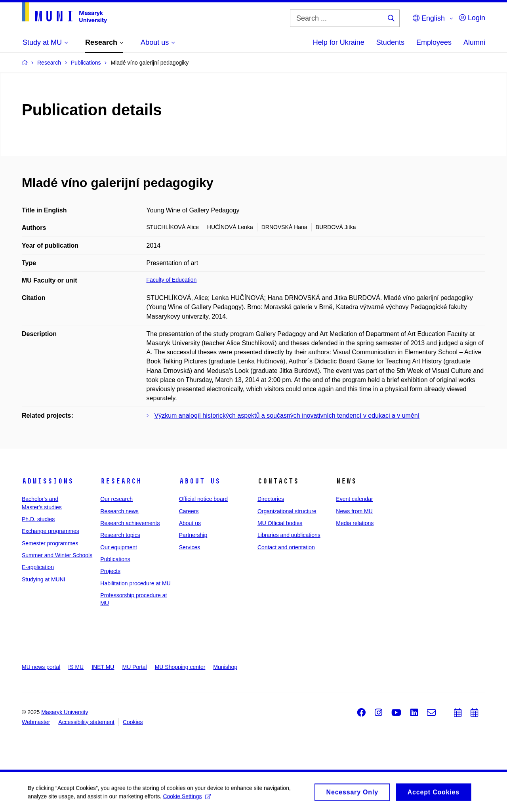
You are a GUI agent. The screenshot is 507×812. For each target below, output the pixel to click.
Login (472, 18)
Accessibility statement (86, 722)
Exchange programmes (51, 531)
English (429, 18)
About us (200, 481)
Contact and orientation (286, 547)
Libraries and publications (289, 535)
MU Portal (134, 667)
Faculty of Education (172, 280)
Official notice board (203, 499)
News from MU (354, 511)
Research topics (120, 535)
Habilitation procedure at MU (135, 583)
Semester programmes (50, 543)
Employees (434, 42)
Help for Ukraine (339, 42)
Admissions (48, 481)
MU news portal (41, 667)
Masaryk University (65, 712)
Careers (189, 511)
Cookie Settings (187, 799)
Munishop (225, 667)
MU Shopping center (180, 667)
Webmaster (36, 722)
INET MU (103, 667)
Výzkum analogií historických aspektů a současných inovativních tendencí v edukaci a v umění (287, 416)
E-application (38, 567)
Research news (119, 511)
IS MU (76, 667)
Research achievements (130, 523)
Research (121, 481)
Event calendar (354, 499)
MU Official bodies (280, 523)
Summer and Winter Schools (57, 555)
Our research (116, 499)
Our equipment (119, 547)
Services (190, 547)
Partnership (193, 535)
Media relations (355, 523)
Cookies (133, 722)
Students (390, 42)
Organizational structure (287, 511)
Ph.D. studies (38, 519)
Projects (110, 571)
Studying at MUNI (44, 579)
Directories (271, 499)
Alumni (474, 42)
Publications (115, 559)
